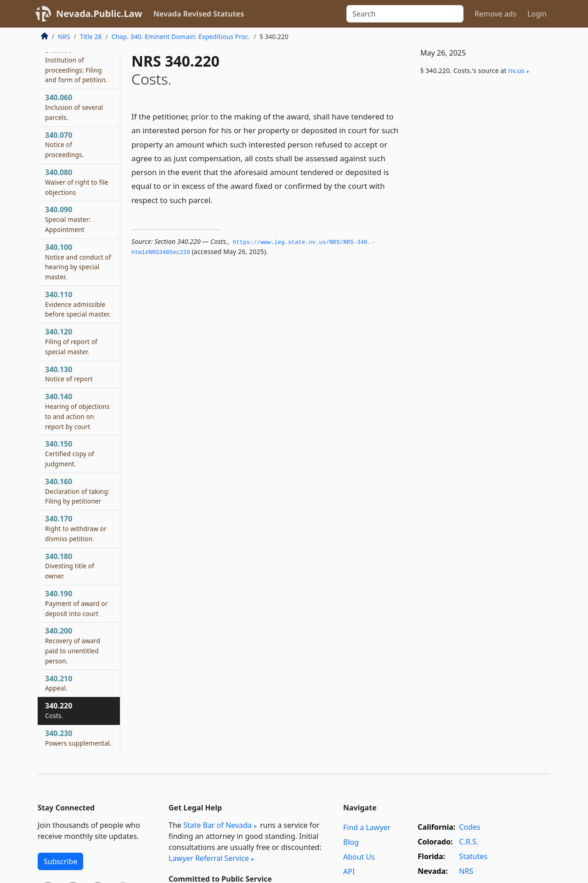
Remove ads (495, 14)
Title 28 (91, 37)
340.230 (78, 738)
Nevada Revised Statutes (199, 14)
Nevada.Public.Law (99, 14)
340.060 (74, 107)
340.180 (70, 566)
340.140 (77, 411)
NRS (64, 37)
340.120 (71, 341)
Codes (469, 827)
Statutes (473, 856)
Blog (351, 842)
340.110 (78, 304)
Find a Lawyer (367, 827)
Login (537, 14)
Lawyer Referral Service (209, 858)
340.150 (70, 453)
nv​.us (517, 71)
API (349, 872)
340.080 (77, 182)
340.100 (78, 262)
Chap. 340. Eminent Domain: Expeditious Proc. (181, 37)
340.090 (68, 219)
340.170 (76, 528)
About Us (359, 857)
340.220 (59, 710)
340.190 (76, 603)
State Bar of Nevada (218, 825)
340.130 (69, 374)
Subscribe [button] (60, 861)
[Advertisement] (481, 235)
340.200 (73, 645)
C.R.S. (469, 842)
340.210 (59, 683)
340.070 (65, 145)
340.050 (76, 65)
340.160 (77, 491)
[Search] (405, 14)
